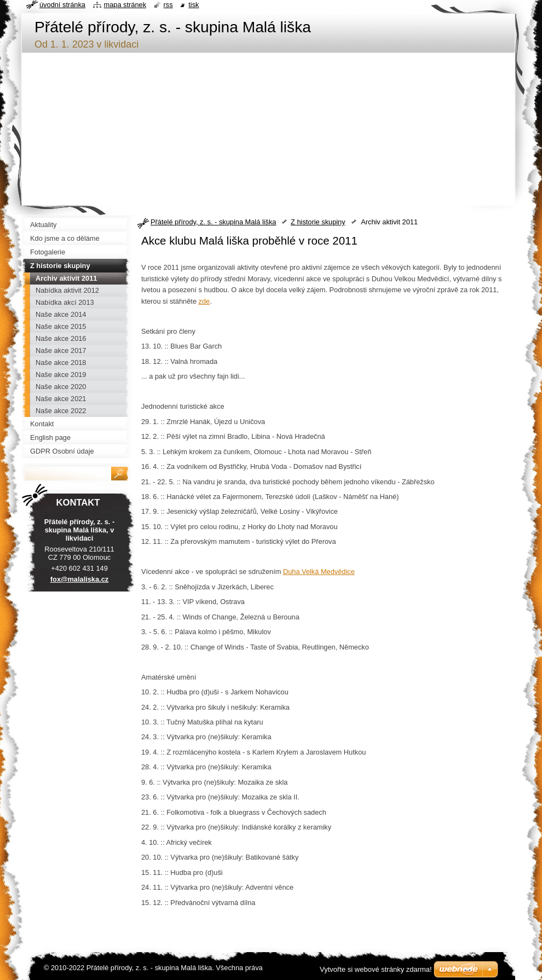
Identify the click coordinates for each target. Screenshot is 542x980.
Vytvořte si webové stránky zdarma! (376, 969)
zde (204, 301)
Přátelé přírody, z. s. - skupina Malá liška (213, 222)
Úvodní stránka (62, 5)
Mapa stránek (125, 5)
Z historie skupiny (318, 222)
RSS (168, 5)
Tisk (194, 5)
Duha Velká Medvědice (319, 572)
